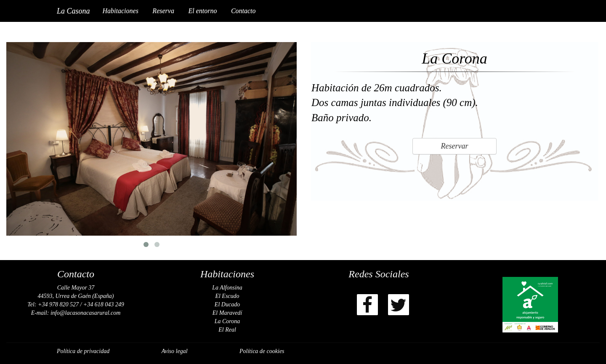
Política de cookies (262, 351)
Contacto (243, 11)
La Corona (227, 321)
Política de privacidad (83, 351)
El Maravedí (227, 313)
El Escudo (227, 296)
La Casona (73, 11)
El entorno (202, 11)
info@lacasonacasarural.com (85, 313)
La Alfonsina (227, 288)
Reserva (163, 11)
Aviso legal (175, 351)
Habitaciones (121, 11)
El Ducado (227, 304)
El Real (227, 330)
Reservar (455, 146)
